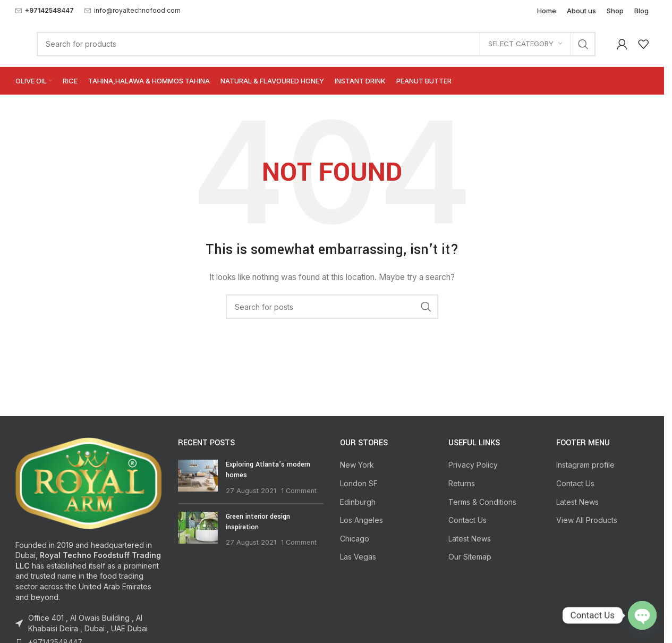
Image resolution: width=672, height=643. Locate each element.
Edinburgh (358, 502)
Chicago (355, 539)
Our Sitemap (470, 557)
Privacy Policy (473, 465)
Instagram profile (585, 465)
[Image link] (89, 482)
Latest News (470, 539)
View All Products (587, 520)
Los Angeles (361, 520)
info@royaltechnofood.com (137, 10)
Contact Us (467, 520)
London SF (359, 483)
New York (357, 465)
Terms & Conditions (482, 502)
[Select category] (525, 44)
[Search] (316, 44)
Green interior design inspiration (258, 522)
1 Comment (299, 491)
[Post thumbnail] (198, 477)
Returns (462, 483)
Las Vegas (358, 557)
